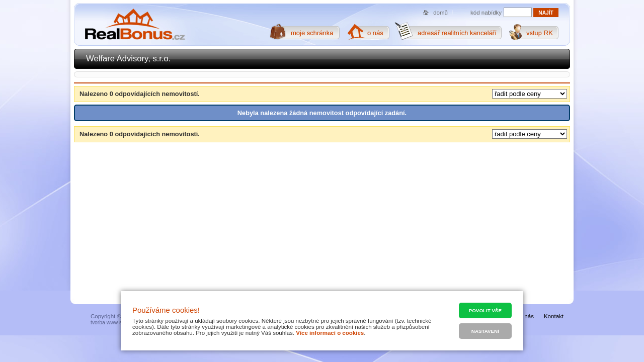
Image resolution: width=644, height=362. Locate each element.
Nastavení (485, 331)
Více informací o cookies (330, 333)
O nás (526, 316)
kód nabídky (486, 13)
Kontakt (554, 316)
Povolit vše (485, 310)
